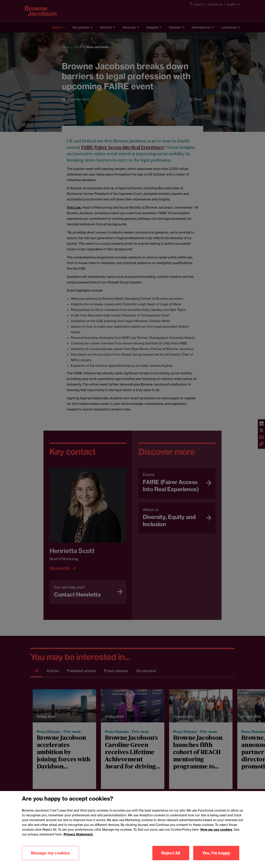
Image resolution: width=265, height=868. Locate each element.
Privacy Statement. (78, 840)
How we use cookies (216, 835)
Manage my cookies (50, 859)
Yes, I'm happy (216, 859)
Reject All (171, 859)
